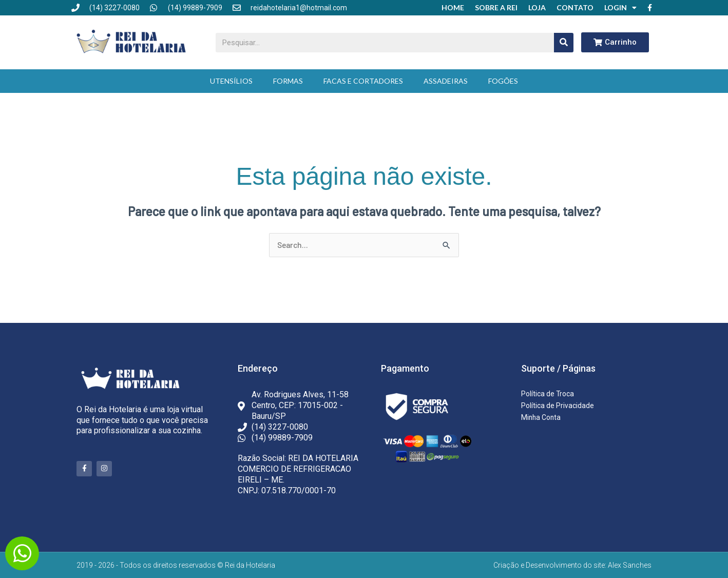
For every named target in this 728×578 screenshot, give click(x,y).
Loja (537, 7)
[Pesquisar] (564, 43)
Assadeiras (446, 81)
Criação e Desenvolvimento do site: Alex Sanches (572, 565)
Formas (288, 81)
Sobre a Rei (496, 7)
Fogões (503, 81)
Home (453, 7)
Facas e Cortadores (363, 81)
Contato (575, 7)
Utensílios (231, 81)
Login (620, 8)
